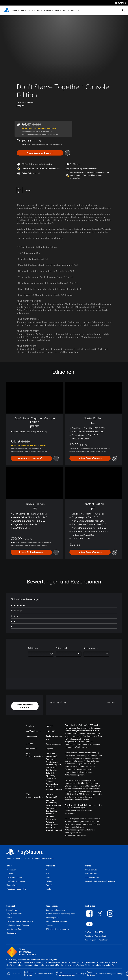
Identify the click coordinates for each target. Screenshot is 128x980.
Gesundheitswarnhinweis (56, 921)
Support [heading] (11, 906)
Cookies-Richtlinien (91, 973)
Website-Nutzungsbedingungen (66, 973)
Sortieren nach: (91, 648)
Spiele (15, 10)
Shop (65, 10)
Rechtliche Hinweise (29, 973)
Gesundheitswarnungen (75, 808)
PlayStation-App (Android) (96, 936)
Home (9, 858)
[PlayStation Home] (7, 10)
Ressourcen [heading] (52, 906)
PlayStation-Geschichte (16, 889)
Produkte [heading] (50, 866)
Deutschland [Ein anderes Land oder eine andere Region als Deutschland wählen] (16, 974)
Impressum (11, 870)
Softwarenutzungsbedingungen (111, 973)
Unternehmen (12, 885)
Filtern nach (62, 648)
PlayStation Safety (14, 914)
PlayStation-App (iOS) (94, 932)
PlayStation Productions (16, 881)
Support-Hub (12, 910)
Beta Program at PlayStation (96, 940)
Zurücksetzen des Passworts (18, 925)
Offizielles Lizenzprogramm (57, 929)
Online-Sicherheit (92, 877)
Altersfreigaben (52, 918)
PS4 (29, 10)
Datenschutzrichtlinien (45, 973)
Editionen (33, 648)
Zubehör (47, 10)
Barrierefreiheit (91, 874)
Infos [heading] (9, 866)
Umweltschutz (91, 870)
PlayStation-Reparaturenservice (20, 921)
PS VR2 (48, 877)
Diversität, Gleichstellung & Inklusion (100, 881)
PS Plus (37, 10)
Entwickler (50, 925)
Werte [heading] (88, 866)
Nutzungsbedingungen (55, 910)
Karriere (10, 874)
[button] (25, 706)
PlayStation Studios (15, 877)
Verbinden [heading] (90, 906)
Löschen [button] (111, 703)
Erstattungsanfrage (14, 929)
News (57, 10)
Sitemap (81, 973)
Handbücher (12, 933)
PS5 (22, 10)
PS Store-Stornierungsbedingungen (60, 914)
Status (9, 918)
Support (74, 10)
